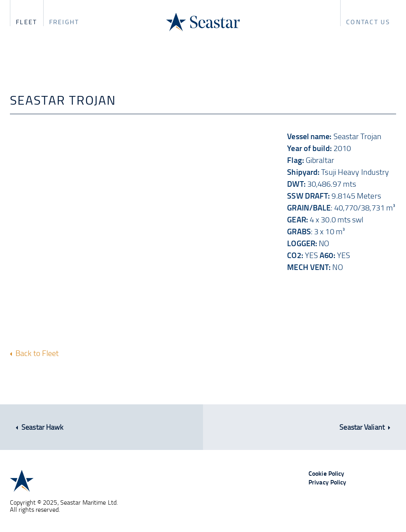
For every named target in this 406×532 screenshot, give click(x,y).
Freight (64, 22)
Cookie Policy (326, 473)
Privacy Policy (327, 482)
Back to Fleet (34, 353)
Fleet (27, 22)
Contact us (368, 22)
